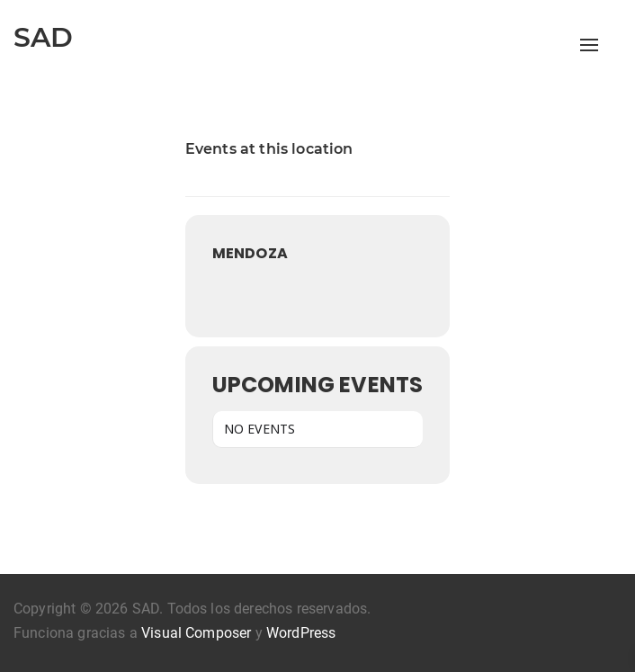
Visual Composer (196, 633)
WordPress (301, 633)
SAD (43, 37)
